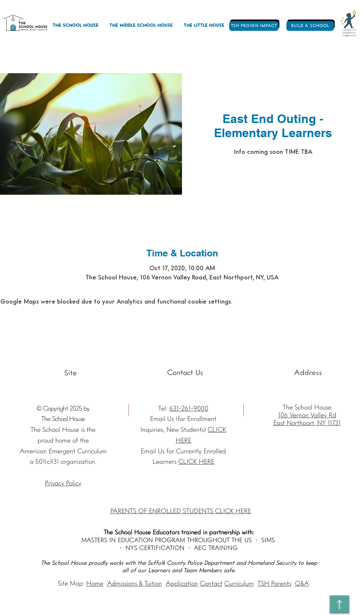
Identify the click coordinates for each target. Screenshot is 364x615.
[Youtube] (12, 373)
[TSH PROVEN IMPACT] (254, 26)
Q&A (302, 584)
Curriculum (239, 584)
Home (95, 584)
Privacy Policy (63, 484)
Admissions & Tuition (134, 584)
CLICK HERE (196, 462)
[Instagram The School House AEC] (24, 373)
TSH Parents (274, 584)
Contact (211, 584)
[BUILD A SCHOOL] (310, 26)
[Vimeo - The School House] (47, 373)
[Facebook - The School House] (35, 373)
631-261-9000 (189, 409)
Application (182, 584)
